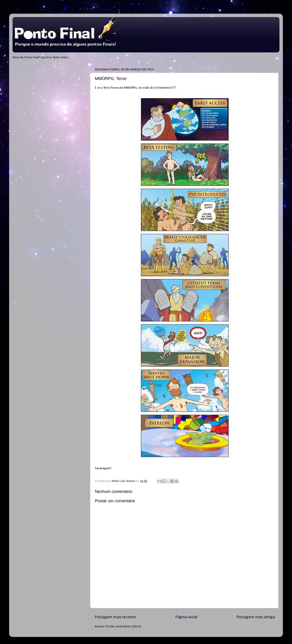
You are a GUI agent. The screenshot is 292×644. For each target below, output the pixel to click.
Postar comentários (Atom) (123, 627)
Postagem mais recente (115, 617)
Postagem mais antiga (256, 617)
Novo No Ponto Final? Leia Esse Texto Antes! (41, 58)
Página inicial (186, 617)
